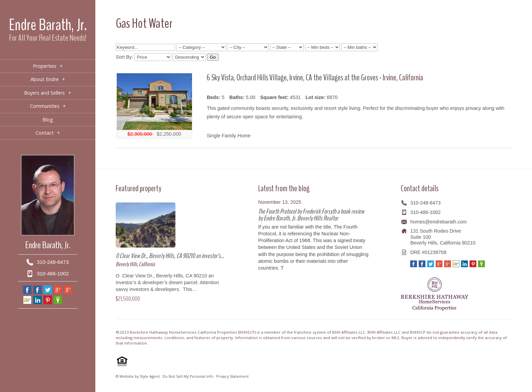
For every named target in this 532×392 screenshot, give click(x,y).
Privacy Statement (232, 376)
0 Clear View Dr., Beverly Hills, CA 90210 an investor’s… (170, 256)
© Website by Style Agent (138, 376)
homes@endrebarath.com (439, 222)
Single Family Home (229, 136)
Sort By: (124, 57)
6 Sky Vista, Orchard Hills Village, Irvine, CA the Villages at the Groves (293, 77)
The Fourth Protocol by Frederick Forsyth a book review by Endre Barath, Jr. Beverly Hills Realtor (311, 215)
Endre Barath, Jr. (48, 25)
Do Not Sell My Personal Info (188, 376)
